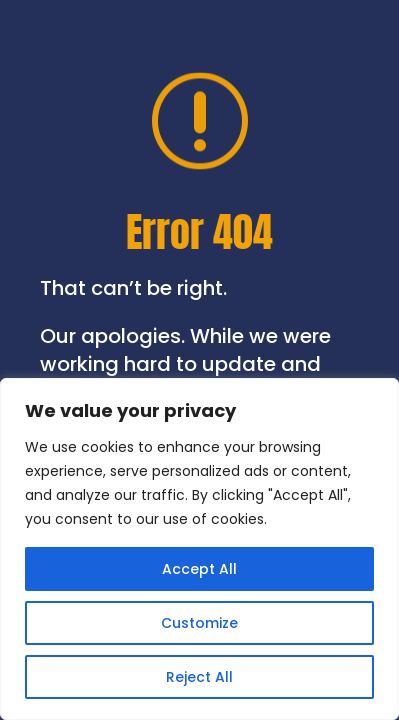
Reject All (199, 677)
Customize (199, 623)
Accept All (199, 569)
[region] (199, 549)
